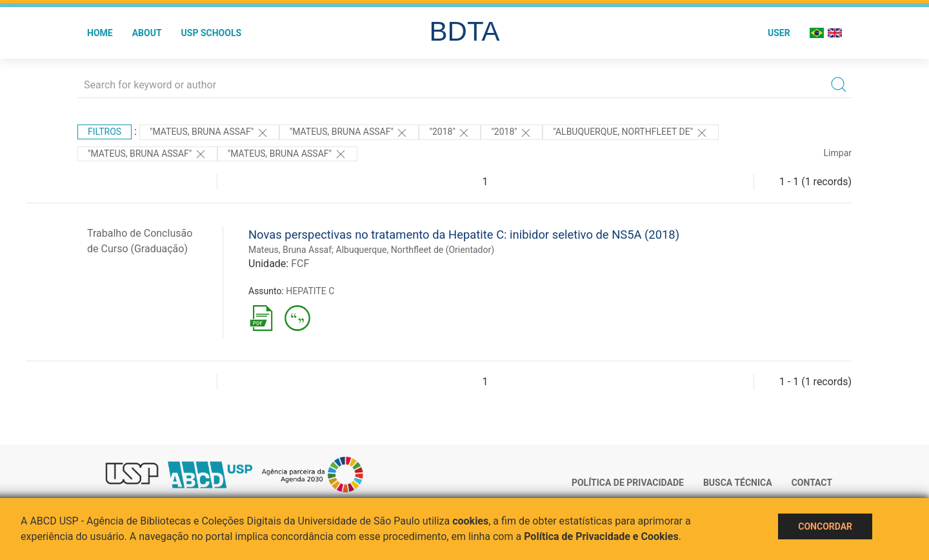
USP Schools (212, 33)
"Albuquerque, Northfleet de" (630, 133)
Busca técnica (738, 483)
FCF (300, 264)
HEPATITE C (310, 291)
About (147, 33)
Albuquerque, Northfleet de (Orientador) (415, 250)
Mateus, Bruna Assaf (290, 250)
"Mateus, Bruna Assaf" (349, 133)
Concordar (825, 526)
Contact (812, 483)
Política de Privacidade (628, 483)
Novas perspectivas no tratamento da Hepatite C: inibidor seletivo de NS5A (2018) (464, 235)
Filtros (105, 132)
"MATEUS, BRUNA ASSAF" (209, 133)
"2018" (450, 133)
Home (100, 33)
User (779, 33)
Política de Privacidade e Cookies (601, 536)
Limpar (838, 153)
